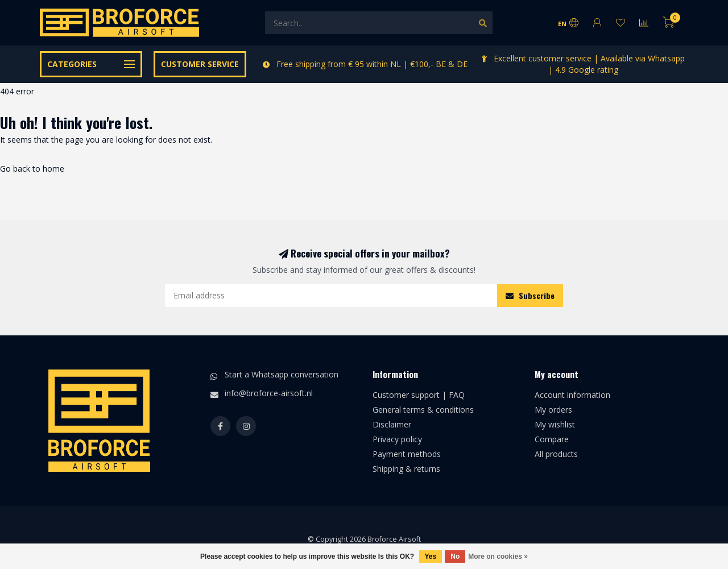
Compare (552, 439)
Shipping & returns (406, 469)
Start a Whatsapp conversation (282, 374)
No (455, 556)
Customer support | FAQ (419, 395)
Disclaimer (392, 424)
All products (556, 454)
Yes (431, 556)
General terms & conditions (423, 410)
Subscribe (530, 295)
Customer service (200, 64)
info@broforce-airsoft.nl (269, 393)
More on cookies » (498, 556)
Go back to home (32, 169)
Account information (572, 395)
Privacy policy (397, 439)
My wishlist (555, 424)
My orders (553, 410)
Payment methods (407, 454)
